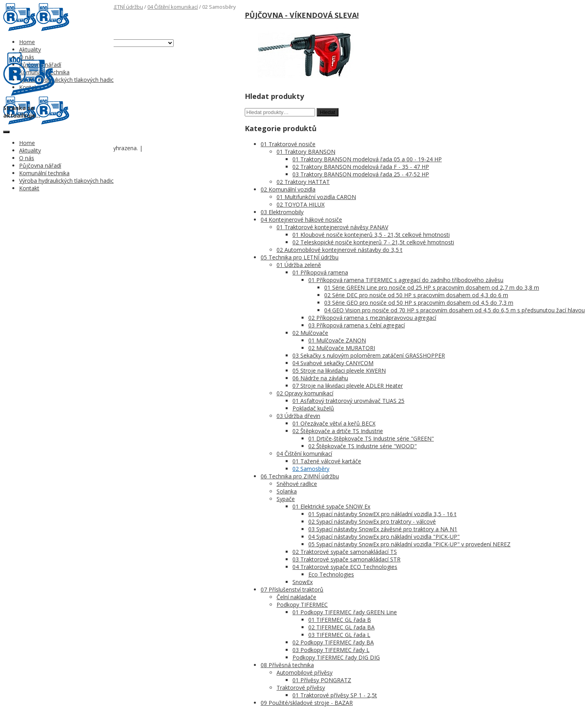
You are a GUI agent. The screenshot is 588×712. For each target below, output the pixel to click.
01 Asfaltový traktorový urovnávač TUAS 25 (348, 401)
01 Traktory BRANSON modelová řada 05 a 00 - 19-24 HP (367, 159)
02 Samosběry (311, 469)
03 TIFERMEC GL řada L (339, 635)
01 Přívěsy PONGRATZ (322, 680)
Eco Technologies (331, 574)
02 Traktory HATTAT (303, 182)
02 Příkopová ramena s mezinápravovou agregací (372, 318)
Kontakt (29, 188)
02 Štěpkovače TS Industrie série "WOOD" (363, 446)
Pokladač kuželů (313, 408)
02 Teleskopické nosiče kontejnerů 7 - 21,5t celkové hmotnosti (373, 242)
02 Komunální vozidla (288, 189)
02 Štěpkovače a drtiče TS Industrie (338, 431)
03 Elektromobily (282, 212)
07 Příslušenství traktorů (292, 589)
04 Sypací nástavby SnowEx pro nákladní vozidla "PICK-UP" (384, 537)
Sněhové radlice (297, 484)
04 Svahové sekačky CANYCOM (333, 363)
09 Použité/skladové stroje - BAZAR (307, 703)
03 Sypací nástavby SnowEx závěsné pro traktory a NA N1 (383, 529)
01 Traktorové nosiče (288, 144)
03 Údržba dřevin (298, 416)
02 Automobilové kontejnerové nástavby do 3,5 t (339, 250)
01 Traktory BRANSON (306, 152)
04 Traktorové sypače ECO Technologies (345, 567)
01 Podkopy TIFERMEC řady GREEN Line (345, 612)
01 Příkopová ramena (320, 272)
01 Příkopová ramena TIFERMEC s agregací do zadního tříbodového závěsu (406, 280)
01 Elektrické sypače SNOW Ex (331, 506)
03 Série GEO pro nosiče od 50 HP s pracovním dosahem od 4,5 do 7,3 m (419, 303)
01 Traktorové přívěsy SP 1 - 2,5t (335, 695)
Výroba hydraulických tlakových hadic (66, 80)
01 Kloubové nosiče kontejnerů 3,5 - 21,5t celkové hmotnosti (371, 235)
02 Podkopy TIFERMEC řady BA (333, 642)
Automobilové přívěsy (305, 672)
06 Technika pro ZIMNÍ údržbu (300, 476)
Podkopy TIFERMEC (302, 605)
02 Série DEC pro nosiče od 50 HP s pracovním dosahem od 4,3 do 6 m (416, 295)
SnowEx (303, 582)
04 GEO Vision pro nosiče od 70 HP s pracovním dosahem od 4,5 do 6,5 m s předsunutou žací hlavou (455, 310)
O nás (27, 158)
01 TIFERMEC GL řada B (340, 620)
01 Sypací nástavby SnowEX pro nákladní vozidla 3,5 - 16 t (382, 514)
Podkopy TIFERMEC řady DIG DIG (336, 657)
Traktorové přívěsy (301, 688)
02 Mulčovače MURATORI (342, 348)
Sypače (286, 499)
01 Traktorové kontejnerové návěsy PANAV (332, 227)
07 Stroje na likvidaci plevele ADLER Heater (348, 386)
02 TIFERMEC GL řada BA (341, 627)
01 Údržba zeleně (299, 265)
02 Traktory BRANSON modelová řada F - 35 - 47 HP (361, 167)
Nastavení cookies (164, 149)
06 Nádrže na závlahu (320, 378)
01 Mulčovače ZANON (337, 340)
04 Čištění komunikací (173, 7)
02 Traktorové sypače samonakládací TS (345, 552)
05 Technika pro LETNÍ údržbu (300, 257)
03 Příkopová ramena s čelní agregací (357, 325)
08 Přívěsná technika (287, 665)
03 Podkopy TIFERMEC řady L (331, 650)
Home (27, 42)
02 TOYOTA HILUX (301, 204)
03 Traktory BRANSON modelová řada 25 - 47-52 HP (361, 174)
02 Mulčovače (310, 333)
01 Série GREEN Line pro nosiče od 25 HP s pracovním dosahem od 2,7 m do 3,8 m (432, 287)
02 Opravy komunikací (305, 393)
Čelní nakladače (296, 597)
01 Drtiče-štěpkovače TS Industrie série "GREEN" (371, 438)
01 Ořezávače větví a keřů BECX (334, 423)
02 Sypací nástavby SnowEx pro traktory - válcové (372, 521)
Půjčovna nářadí (40, 165)
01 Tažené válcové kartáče (327, 461)
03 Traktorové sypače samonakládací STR (346, 559)
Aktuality (30, 49)
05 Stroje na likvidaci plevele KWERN (339, 371)
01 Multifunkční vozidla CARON (316, 197)
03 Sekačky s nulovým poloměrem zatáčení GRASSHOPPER (369, 355)
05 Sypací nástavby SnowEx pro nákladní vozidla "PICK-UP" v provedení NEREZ (409, 544)
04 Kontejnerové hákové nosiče (301, 220)
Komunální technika (44, 173)
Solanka (287, 491)
